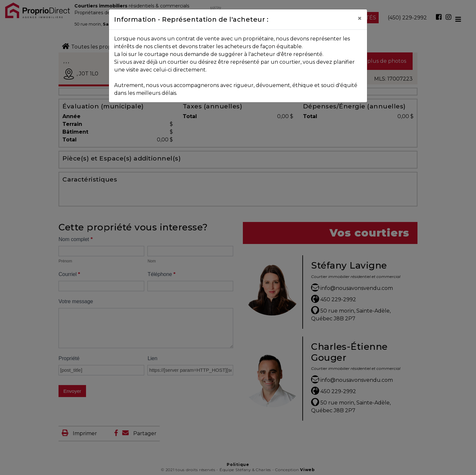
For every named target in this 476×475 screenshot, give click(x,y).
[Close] (360, 18)
